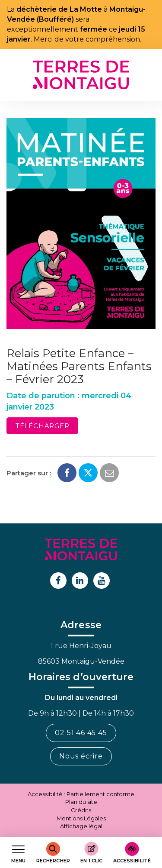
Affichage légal (81, 826)
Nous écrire (81, 756)
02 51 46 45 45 (81, 733)
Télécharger (42, 426)
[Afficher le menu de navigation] (18, 853)
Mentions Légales (81, 818)
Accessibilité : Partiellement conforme (81, 794)
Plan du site (81, 802)
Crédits (81, 810)
